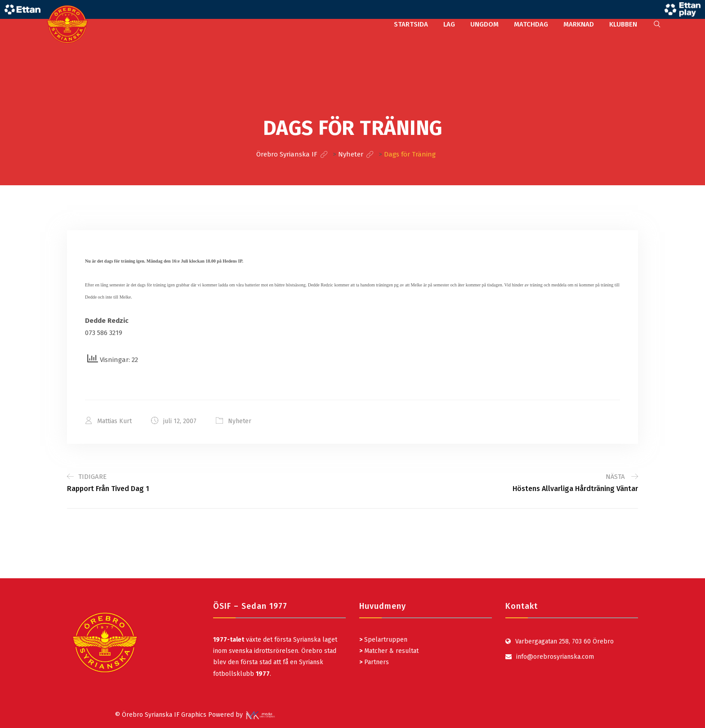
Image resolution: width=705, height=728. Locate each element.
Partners (374, 662)
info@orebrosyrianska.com (555, 657)
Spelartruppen (385, 640)
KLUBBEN (623, 24)
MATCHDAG (531, 24)
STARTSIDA (411, 24)
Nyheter (240, 421)
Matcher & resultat (389, 651)
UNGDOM (484, 24)
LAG (449, 24)
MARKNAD (579, 24)
